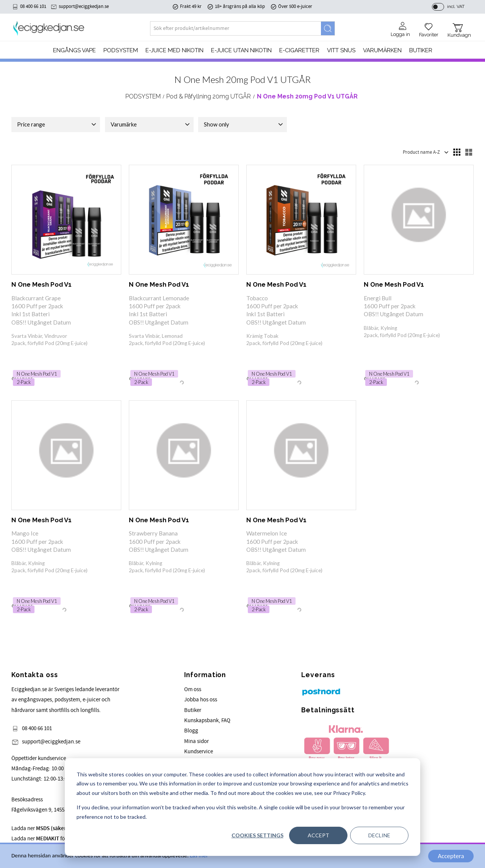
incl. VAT (456, 6)
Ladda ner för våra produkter (57, 839)
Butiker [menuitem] (421, 50)
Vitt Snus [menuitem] (341, 50)
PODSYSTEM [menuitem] (121, 50)
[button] (429, 27)
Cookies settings (257, 835)
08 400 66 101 (33, 6)
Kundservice (199, 752)
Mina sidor (196, 741)
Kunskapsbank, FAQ (207, 720)
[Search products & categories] (236, 28)
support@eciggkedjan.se (84, 6)
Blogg (191, 731)
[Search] (328, 28)
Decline (379, 835)
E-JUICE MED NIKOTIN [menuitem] (174, 50)
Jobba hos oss (201, 700)
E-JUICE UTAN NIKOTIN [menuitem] (241, 50)
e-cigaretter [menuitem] (299, 50)
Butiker (193, 710)
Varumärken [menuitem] (382, 50)
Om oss (193, 689)
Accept (318, 835)
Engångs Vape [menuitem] (74, 50)
